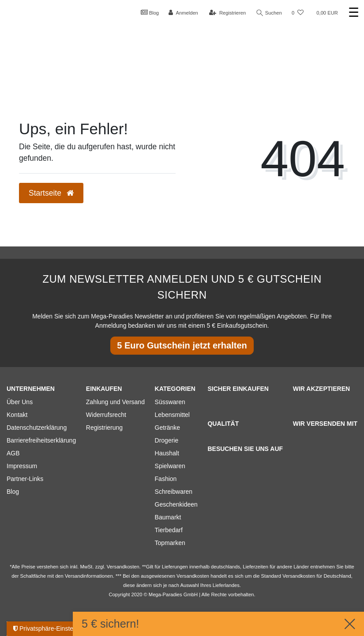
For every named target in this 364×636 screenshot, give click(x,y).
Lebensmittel (172, 415)
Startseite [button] (51, 193)
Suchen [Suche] (269, 13)
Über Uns (20, 402)
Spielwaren (170, 466)
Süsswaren (170, 402)
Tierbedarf (169, 530)
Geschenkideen (176, 504)
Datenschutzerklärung (37, 428)
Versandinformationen (89, 576)
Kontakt (17, 415)
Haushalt (167, 453)
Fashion (166, 479)
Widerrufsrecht (106, 415)
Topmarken (170, 543)
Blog (150, 12)
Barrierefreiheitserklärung (41, 440)
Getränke (168, 428)
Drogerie (167, 440)
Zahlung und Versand (115, 402)
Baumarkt (168, 517)
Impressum (22, 466)
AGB (13, 453)
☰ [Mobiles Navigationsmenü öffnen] (354, 13)
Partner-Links (25, 479)
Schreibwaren (174, 492)
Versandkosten (299, 576)
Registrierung (104, 428)
